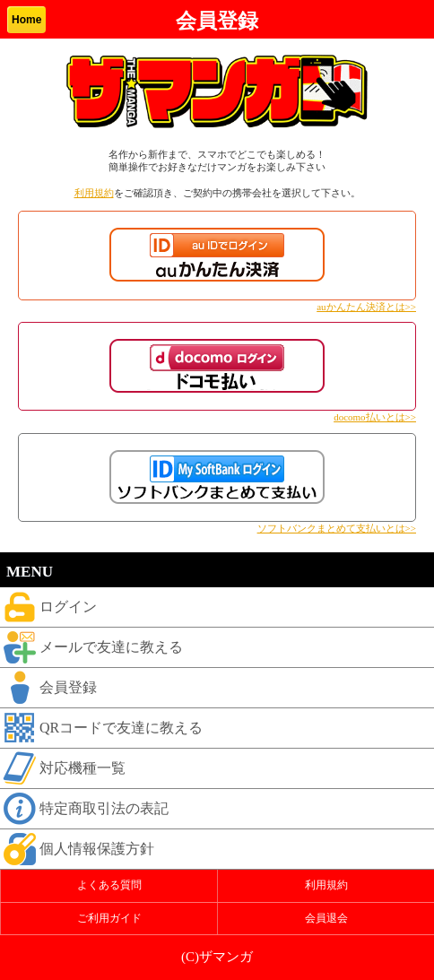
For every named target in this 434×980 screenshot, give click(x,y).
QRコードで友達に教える (101, 728)
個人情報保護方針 (77, 849)
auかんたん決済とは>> (366, 307)
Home (26, 20)
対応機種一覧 (63, 768)
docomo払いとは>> (375, 417)
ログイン (48, 607)
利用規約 (94, 193)
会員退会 (326, 918)
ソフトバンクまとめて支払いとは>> (337, 528)
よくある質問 (109, 885)
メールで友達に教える (91, 647)
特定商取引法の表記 (84, 809)
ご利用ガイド (109, 918)
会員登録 (48, 688)
